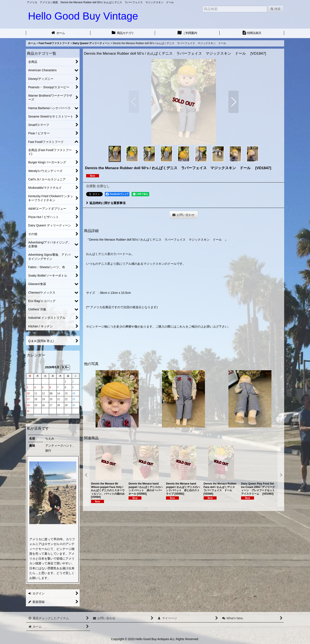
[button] (134, 102)
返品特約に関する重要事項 (106, 203)
